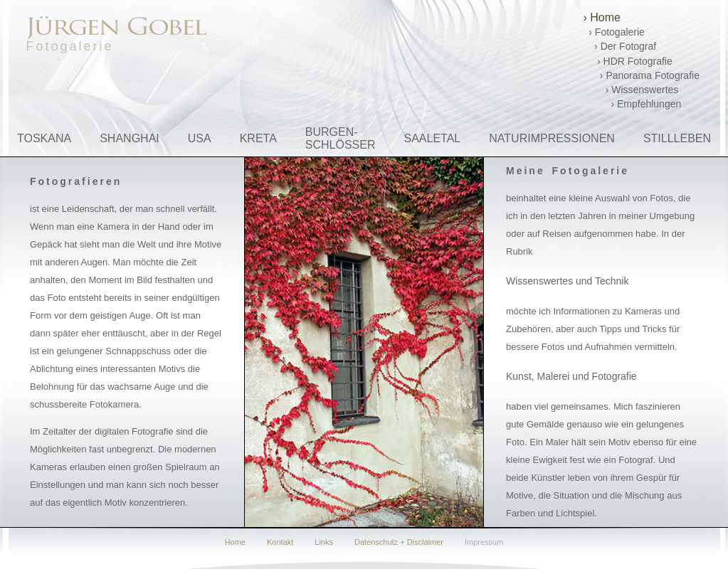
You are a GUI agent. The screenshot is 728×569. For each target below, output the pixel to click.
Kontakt (280, 542)
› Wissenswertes (631, 90)
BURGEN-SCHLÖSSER (341, 138)
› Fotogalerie (614, 32)
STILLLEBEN (677, 138)
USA (200, 138)
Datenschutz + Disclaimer (399, 542)
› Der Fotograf (620, 46)
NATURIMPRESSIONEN (552, 138)
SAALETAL (433, 138)
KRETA (258, 138)
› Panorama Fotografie (642, 75)
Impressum (484, 542)
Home (235, 542)
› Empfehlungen (633, 104)
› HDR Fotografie (628, 61)
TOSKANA (44, 138)
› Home (602, 17)
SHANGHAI (130, 138)
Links (324, 542)
